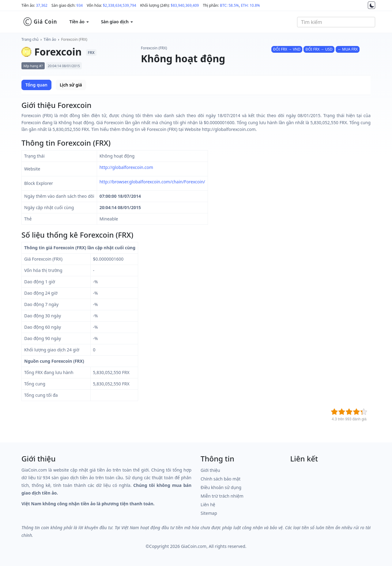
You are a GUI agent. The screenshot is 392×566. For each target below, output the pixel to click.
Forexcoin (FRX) (74, 39)
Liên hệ (208, 505)
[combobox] (336, 22)
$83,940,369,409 (185, 5)
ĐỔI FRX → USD (319, 49)
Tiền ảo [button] (79, 22)
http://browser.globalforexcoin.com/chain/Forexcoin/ (152, 182)
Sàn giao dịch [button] (117, 22)
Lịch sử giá (71, 85)
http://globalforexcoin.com (126, 167)
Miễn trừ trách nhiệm (222, 496)
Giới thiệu (210, 470)
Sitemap (209, 513)
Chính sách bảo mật (221, 479)
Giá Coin (40, 22)
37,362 (42, 5)
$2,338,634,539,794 (120, 5)
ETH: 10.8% (250, 5)
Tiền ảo (50, 39)
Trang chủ (30, 39)
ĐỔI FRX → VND (287, 49)
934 (80, 5)
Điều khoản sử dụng (221, 487)
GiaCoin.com (194, 546)
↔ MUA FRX (348, 49)
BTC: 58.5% (229, 5)
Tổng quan (36, 85)
